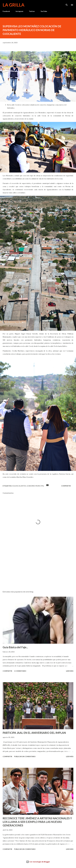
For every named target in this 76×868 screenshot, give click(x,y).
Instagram (19, 11)
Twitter (32, 11)
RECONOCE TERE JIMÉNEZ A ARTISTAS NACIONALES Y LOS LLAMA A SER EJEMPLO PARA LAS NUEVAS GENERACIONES (37, 822)
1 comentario (20, 671)
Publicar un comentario (25, 756)
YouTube (44, 11)
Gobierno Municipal (35, 486)
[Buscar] (67, 4)
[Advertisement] (38, 568)
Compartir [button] (66, 486)
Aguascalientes (19, 486)
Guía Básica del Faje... (15, 647)
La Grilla (13, 5)
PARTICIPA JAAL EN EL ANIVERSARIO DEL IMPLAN (34, 733)
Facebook (6, 11)
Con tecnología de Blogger (38, 862)
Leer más (70, 671)
